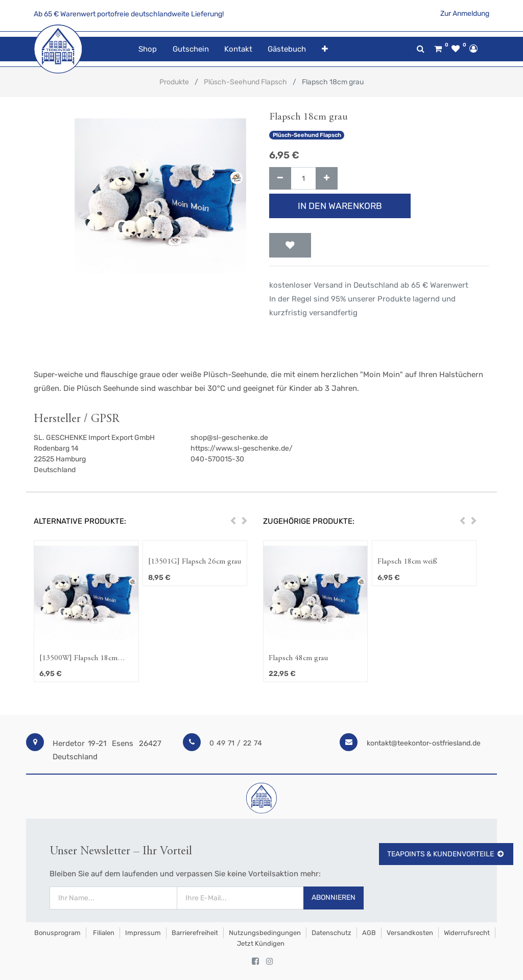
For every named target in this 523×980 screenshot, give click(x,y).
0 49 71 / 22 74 (236, 743)
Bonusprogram (57, 933)
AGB (369, 933)
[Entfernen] (280, 179)
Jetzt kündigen (261, 943)
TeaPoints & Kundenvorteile (446, 854)
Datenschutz (331, 933)
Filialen (103, 933)
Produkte (174, 82)
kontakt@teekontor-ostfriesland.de (424, 743)
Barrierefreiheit (195, 933)
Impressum (143, 933)
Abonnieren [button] (334, 897)
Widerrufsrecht (467, 933)
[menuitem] (148, 49)
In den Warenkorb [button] (340, 206)
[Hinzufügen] (327, 179)
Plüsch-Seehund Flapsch (245, 82)
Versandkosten (410, 933)
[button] (324, 49)
